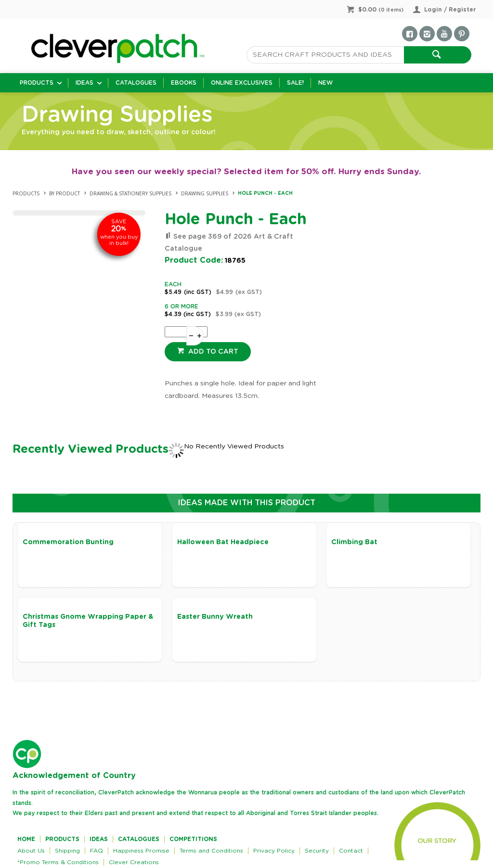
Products (37, 83)
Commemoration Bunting (68, 542)
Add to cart (212, 352)
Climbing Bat (354, 542)
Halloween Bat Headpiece (223, 542)
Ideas (84, 83)
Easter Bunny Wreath (215, 617)
